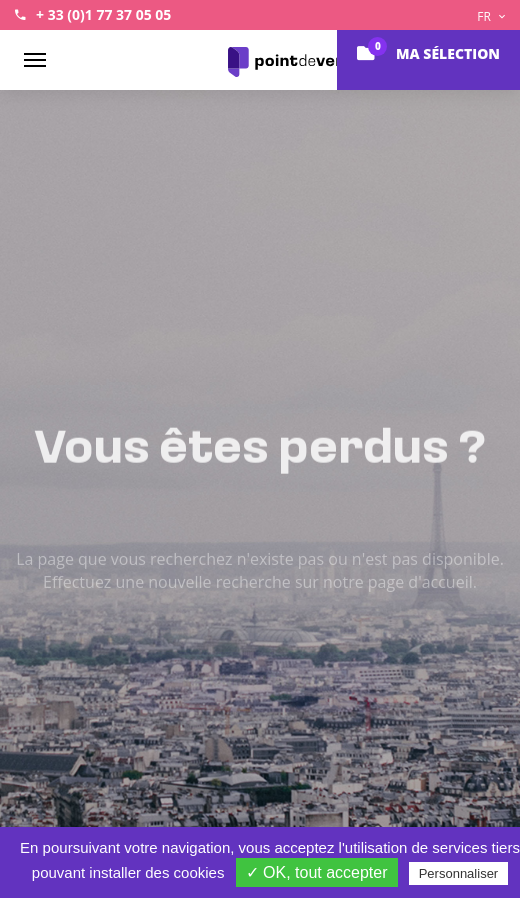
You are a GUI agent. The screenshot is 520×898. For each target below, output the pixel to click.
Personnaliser (459, 873)
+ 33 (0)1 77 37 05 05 (103, 14)
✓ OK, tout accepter (317, 872)
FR (491, 16)
